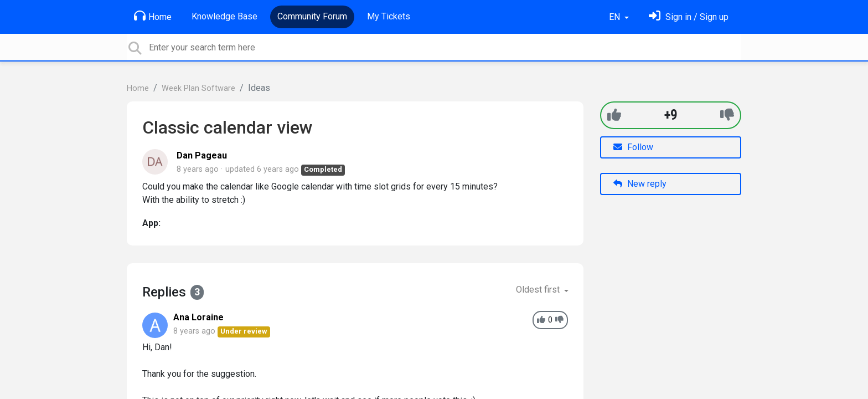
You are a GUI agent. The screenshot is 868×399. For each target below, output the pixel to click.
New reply (640, 184)
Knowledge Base (224, 16)
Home (153, 16)
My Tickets (389, 16)
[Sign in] (689, 17)
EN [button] (616, 17)
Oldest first (539, 290)
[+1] (614, 115)
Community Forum (312, 16)
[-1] (727, 115)
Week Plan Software (198, 88)
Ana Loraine (198, 317)
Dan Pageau (202, 155)
